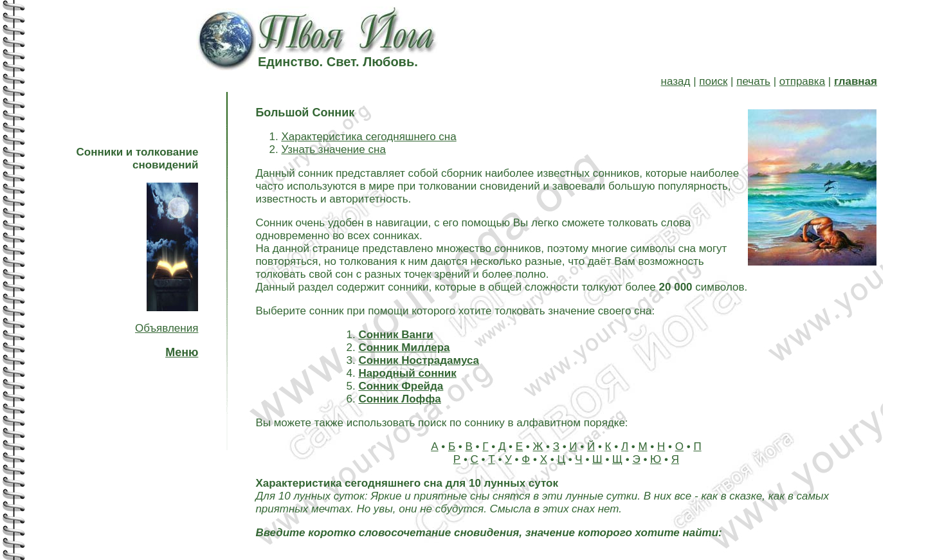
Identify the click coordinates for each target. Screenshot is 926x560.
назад (676, 81)
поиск (713, 81)
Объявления (167, 328)
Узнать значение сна (333, 149)
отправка (802, 81)
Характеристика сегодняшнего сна (368, 137)
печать (753, 81)
